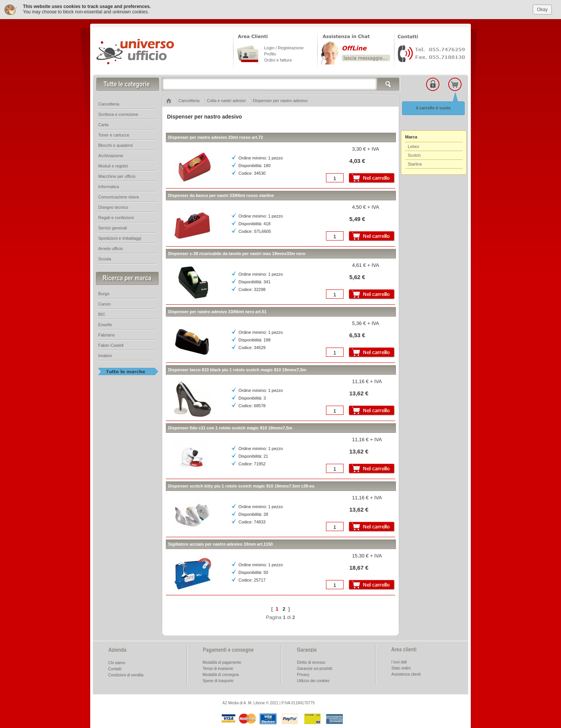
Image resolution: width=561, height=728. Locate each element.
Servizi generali (113, 228)
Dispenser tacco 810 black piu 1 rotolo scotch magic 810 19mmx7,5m (237, 370)
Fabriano (106, 335)
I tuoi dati (399, 662)
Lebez (413, 146)
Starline (415, 164)
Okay (542, 10)
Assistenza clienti (406, 674)
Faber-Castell (111, 345)
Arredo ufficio (111, 249)
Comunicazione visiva (118, 197)
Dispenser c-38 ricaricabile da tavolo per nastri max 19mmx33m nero (237, 253)
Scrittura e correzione (118, 114)
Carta (103, 125)
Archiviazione (111, 156)
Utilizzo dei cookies (313, 681)
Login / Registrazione (284, 48)
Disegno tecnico (113, 207)
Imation (105, 356)
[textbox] (281, 84)
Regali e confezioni (116, 218)
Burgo (104, 294)
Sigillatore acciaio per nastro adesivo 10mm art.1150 (221, 544)
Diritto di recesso (311, 662)
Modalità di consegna (221, 675)
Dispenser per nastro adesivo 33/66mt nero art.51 (217, 312)
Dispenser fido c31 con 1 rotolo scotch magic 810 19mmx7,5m (230, 428)
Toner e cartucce (114, 135)
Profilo (270, 54)
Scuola (105, 259)
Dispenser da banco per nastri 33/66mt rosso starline (221, 195)
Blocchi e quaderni (116, 145)
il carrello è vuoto (433, 108)
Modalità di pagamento (222, 662)
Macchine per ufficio (117, 176)
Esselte (105, 325)
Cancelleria (109, 104)
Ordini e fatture (278, 60)
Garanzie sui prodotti (315, 669)
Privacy (303, 675)
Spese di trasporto (218, 681)
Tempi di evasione (218, 669)
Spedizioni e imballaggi (120, 238)
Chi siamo (117, 663)
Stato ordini (401, 668)
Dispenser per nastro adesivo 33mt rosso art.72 (216, 137)
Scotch (414, 155)
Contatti (115, 669)
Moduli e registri (113, 166)
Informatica (109, 187)
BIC (102, 314)
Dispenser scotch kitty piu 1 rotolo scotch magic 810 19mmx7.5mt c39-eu (241, 486)
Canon (104, 304)
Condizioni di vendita (126, 675)
